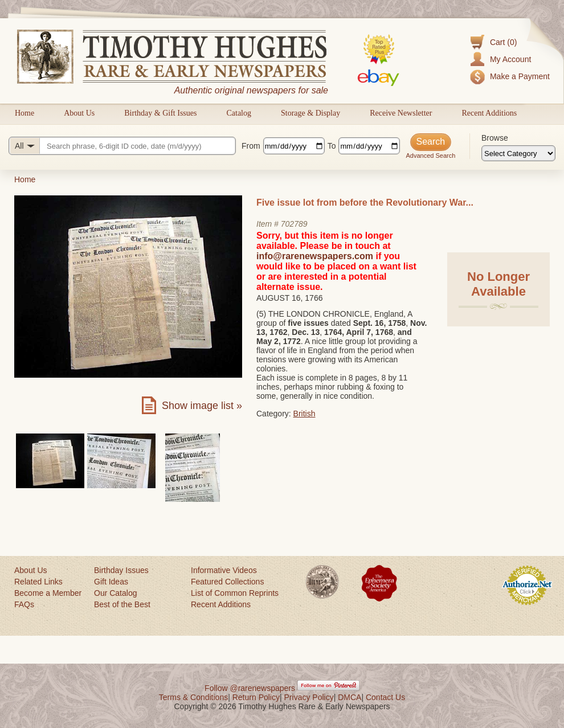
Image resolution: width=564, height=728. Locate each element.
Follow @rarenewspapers (250, 688)
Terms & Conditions (193, 697)
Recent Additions (489, 113)
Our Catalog (115, 593)
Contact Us (385, 697)
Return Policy (256, 697)
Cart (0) (503, 42)
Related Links (38, 582)
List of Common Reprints (235, 593)
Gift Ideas (111, 582)
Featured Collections (227, 582)
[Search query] (122, 146)
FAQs (24, 604)
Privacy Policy (309, 697)
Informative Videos (224, 570)
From (251, 146)
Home (24, 113)
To (332, 146)
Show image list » (202, 406)
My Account (510, 59)
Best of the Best (122, 604)
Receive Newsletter (401, 113)
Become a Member (48, 593)
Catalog (239, 113)
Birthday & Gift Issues (160, 113)
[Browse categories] (518, 153)
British (305, 414)
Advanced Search (430, 156)
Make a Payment (520, 76)
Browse (495, 138)
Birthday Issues (121, 570)
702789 (294, 224)
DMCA (350, 697)
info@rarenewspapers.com (315, 256)
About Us (79, 113)
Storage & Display (310, 113)
